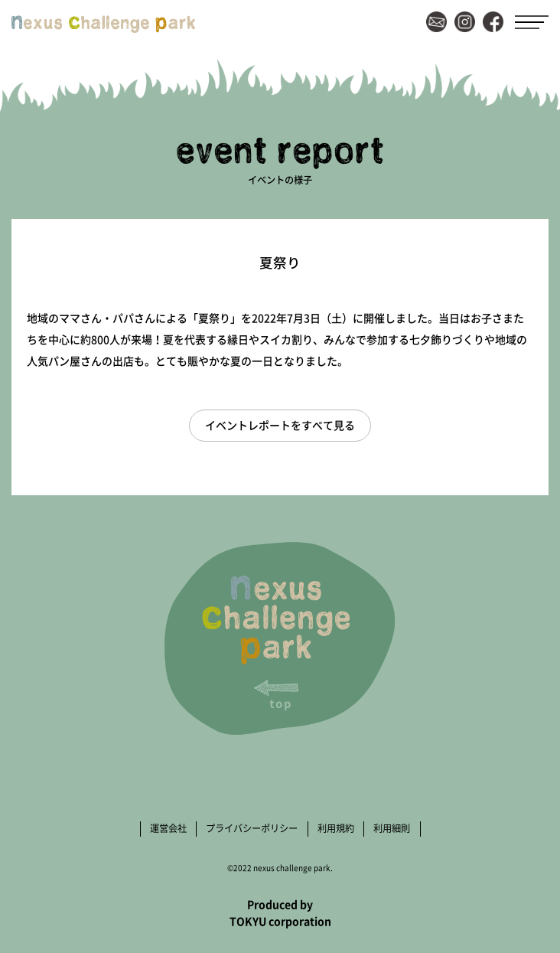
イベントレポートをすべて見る (280, 425)
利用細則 (392, 828)
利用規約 (336, 828)
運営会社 (168, 828)
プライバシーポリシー (252, 828)
